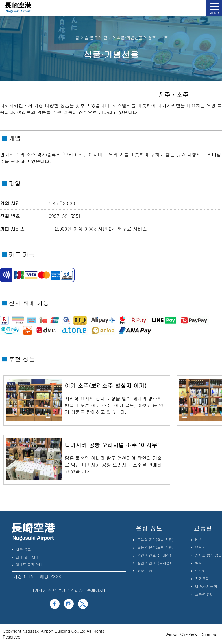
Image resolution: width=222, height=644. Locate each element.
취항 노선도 (147, 571)
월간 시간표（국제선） (155, 563)
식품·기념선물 (130, 38)
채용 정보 (23, 549)
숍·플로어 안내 (98, 38)
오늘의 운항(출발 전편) (155, 539)
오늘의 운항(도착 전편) (155, 547)
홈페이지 (95, 590)
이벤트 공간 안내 (29, 565)
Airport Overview (182, 634)
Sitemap (210, 634)
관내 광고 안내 (27, 557)
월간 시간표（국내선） (155, 555)
